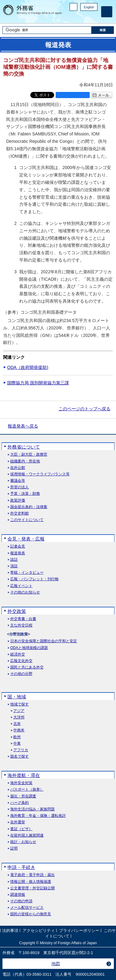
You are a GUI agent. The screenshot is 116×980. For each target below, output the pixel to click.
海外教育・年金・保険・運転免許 (38, 816)
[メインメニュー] (107, 12)
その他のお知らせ (25, 592)
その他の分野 (21, 674)
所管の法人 (19, 487)
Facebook (78, 17)
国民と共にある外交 (27, 667)
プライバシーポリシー (79, 931)
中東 (17, 744)
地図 (56, 964)
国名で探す (19, 757)
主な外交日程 (21, 625)
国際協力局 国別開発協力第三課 (38, 383)
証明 (14, 848)
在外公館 (18, 468)
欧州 (17, 737)
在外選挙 (18, 822)
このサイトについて (27, 520)
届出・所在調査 (23, 796)
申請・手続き (21, 867)
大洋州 (19, 717)
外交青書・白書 (23, 619)
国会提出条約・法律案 (29, 507)
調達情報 (18, 895)
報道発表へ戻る (23, 426)
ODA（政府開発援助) (28, 367)
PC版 (73, 7)
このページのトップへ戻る (84, 409)
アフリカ (21, 750)
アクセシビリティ (39, 931)
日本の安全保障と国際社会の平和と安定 (44, 641)
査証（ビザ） (21, 829)
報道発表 (18, 553)
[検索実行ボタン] (103, 30)
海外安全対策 (21, 783)
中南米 (19, 730)
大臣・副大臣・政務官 (29, 455)
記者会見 (18, 546)
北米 (17, 724)
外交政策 (17, 611)
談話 (14, 560)
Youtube (94, 17)
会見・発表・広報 (26, 539)
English (89, 7)
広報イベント (21, 586)
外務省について (24, 447)
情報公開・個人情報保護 (31, 882)
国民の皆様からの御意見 (31, 914)
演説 (14, 566)
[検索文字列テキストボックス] (47, 30)
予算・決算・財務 (25, 494)
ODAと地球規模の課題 (29, 648)
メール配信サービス (27, 908)
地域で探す (19, 704)
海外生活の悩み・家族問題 (32, 809)
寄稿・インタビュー (27, 573)
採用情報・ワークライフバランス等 (40, 474)
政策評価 (18, 500)
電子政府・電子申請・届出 (32, 875)
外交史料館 (19, 513)
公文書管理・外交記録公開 (32, 888)
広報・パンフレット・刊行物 (34, 579)
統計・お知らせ (23, 842)
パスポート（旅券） (27, 790)
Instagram (86, 17)
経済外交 (18, 654)
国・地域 (17, 697)
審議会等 (18, 481)
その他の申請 (21, 901)
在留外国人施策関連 (27, 835)
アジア (19, 711)
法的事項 (10, 931)
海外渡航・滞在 (24, 775)
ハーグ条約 (19, 803)
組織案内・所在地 (25, 461)
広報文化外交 (21, 661)
